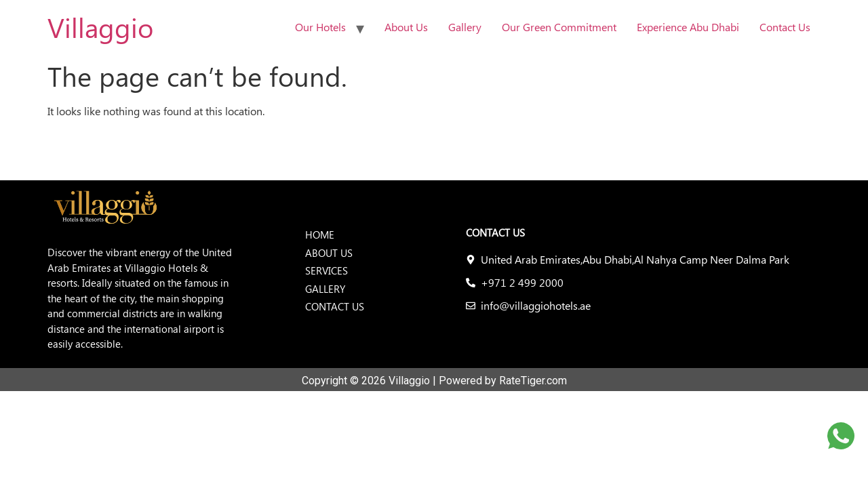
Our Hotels (320, 27)
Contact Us (785, 27)
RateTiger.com (533, 381)
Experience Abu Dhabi (688, 27)
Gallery (465, 27)
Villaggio (100, 27)
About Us (406, 27)
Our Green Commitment (559, 27)
